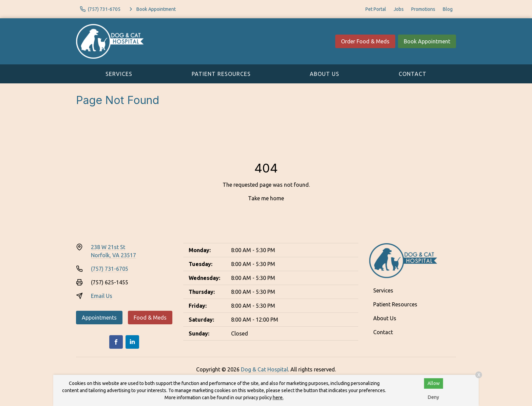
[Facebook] (116, 342)
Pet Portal (376, 9)
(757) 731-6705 (110, 269)
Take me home (266, 198)
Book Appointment (427, 41)
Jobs (399, 9)
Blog (448, 9)
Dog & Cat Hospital (264, 369)
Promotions (423, 9)
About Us (325, 74)
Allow (434, 383)
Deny (433, 397)
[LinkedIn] (132, 342)
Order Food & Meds (365, 41)
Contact (413, 74)
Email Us (102, 296)
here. (278, 398)
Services (119, 74)
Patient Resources (221, 74)
